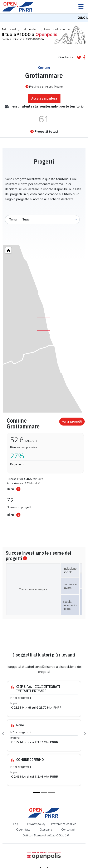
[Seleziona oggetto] (50, 220)
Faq (16, 824)
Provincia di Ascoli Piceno (44, 87)
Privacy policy (36, 824)
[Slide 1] (36, 792)
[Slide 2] (44, 792)
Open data (23, 830)
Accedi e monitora (44, 98)
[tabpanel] (44, 466)
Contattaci (68, 830)
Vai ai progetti (72, 422)
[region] (44, 329)
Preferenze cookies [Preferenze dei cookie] (64, 824)
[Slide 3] (52, 792)
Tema (13, 220)
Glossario (46, 830)
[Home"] (8, 250)
